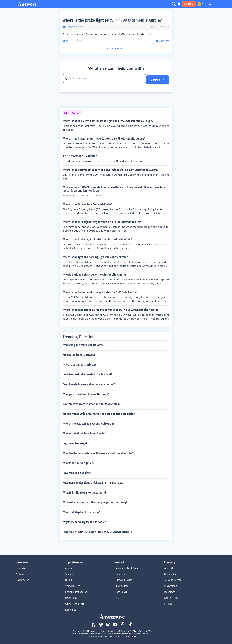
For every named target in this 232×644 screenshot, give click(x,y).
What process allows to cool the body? (86, 393)
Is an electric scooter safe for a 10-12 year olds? (91, 403)
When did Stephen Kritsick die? (81, 511)
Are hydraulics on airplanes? (80, 354)
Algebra (69, 567)
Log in (211, 4)
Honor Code (121, 573)
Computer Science (75, 603)
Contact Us (170, 573)
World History (72, 585)
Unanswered (22, 579)
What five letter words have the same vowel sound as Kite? (98, 452)
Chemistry (70, 573)
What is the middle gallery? (79, 462)
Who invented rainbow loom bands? (84, 432)
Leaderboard (22, 567)
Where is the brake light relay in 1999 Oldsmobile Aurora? (112, 20)
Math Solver (121, 591)
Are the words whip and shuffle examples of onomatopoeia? (99, 413)
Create (189, 4)
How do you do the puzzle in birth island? (87, 373)
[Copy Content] (160, 41)
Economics (71, 609)
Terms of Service (173, 579)
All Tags (20, 573)
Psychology (71, 597)
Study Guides (122, 585)
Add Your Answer (116, 48)
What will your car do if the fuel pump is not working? (95, 501)
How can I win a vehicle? (77, 472)
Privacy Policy (171, 585)
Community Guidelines (126, 567)
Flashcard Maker (123, 579)
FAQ (117, 597)
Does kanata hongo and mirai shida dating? (89, 383)
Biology (69, 579)
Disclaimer (169, 591)
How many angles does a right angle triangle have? (93, 482)
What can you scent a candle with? (83, 344)
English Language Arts (77, 591)
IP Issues (169, 603)
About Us (169, 567)
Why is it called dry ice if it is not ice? (85, 521)
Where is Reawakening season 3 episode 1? (88, 423)
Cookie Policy (171, 597)
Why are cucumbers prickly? (79, 364)
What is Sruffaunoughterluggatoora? (84, 491)
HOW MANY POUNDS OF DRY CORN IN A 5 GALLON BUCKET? (97, 531)
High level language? (75, 442)
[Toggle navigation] (169, 4)
